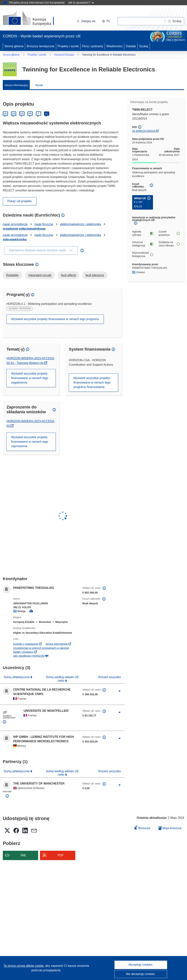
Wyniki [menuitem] (39, 85)
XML (24, 855)
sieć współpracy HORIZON (31, 656)
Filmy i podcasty (93, 46)
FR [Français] (30, 114)
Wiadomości (114, 46)
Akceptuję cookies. (141, 965)
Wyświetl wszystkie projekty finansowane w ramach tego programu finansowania (92, 382)
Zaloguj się (86, 21)
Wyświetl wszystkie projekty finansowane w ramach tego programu (55, 319)
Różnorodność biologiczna (143, 254)
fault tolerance (95, 275)
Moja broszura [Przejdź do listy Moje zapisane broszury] (170, 828)
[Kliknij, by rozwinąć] (120, 691)
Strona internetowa (58, 644)
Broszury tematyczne (40, 46)
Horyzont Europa (64, 55)
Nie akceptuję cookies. (141, 974)
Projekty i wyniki (68, 46)
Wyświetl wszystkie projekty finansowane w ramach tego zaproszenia (30, 442)
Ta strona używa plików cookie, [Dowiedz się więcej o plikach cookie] (24, 966)
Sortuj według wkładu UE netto (62, 679)
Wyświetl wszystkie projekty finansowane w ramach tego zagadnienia (30, 378)
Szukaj (144, 46)
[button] (106, 21)
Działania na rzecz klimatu (169, 244)
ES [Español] (22, 114)
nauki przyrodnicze (15, 224)
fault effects (69, 275)
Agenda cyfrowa (143, 233)
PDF (61, 855)
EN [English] (14, 114)
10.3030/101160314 (144, 131)
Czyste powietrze (169, 233)
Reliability (12, 275)
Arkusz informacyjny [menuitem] (16, 85)
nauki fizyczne (44, 224)
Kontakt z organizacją (28, 644)
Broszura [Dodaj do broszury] (142, 828)
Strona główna (14, 46)
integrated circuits (40, 275)
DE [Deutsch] (5, 114)
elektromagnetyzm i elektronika (81, 224)
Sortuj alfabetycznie (17, 677)
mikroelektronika (15, 239)
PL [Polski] (47, 114)
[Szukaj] (175, 21)
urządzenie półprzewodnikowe (24, 229)
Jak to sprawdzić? (81, 3)
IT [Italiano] (38, 114)
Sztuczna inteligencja (143, 244)
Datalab (131, 46)
